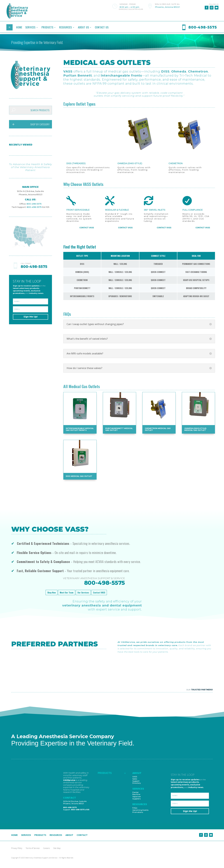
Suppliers (136, 799)
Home (14, 835)
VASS (135, 777)
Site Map (57, 848)
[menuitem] (19, 27)
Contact (82, 835)
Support (136, 781)
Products (40, 835)
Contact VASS (87, 228)
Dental (135, 792)
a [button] (9, 27)
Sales (135, 779)
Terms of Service (33, 848)
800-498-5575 (32, 200)
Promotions (138, 812)
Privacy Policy (17, 848)
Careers (46, 848)
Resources (56, 835)
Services (26, 835)
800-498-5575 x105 (80, 810)
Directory (137, 783)
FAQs (135, 808)
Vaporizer (137, 797)
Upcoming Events (140, 810)
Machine (136, 794)
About (69, 835)
